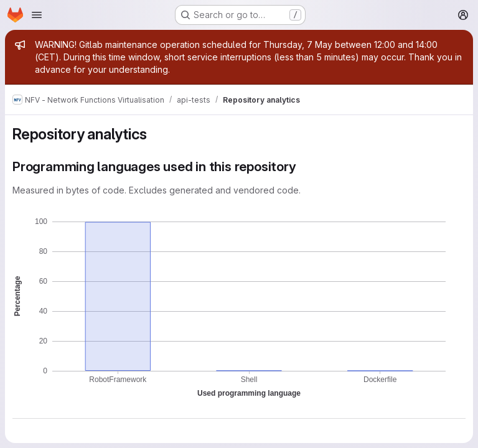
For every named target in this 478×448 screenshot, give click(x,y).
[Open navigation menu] (37, 15)
